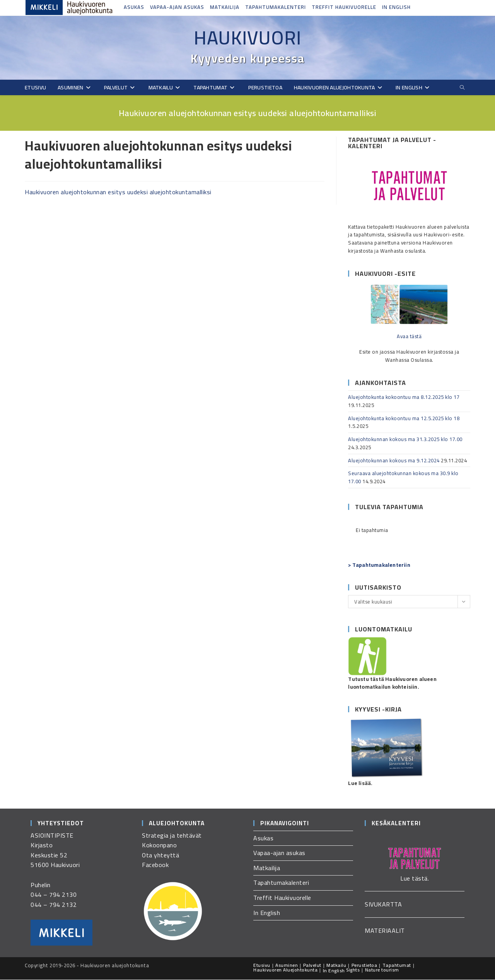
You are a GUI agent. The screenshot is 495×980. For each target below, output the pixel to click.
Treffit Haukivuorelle (344, 7)
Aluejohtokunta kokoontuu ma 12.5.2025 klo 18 (404, 419)
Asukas (134, 7)
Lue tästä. (415, 879)
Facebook (155, 865)
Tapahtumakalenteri (276, 7)
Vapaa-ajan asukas (177, 7)
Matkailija (225, 7)
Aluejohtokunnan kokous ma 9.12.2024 (394, 461)
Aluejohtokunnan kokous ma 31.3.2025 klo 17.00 (405, 440)
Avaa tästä (409, 337)
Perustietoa (364, 965)
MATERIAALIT (385, 931)
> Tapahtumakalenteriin (379, 565)
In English (396, 7)
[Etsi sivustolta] (462, 88)
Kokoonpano (159, 845)
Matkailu (336, 965)
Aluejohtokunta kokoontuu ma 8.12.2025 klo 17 (404, 397)
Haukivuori (247, 38)
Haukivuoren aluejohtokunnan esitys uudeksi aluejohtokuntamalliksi (118, 192)
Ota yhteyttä (160, 855)
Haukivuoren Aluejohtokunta (285, 970)
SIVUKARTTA (383, 905)
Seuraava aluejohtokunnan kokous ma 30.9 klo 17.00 (403, 478)
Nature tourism (382, 970)
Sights (353, 970)
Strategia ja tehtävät (172, 836)
